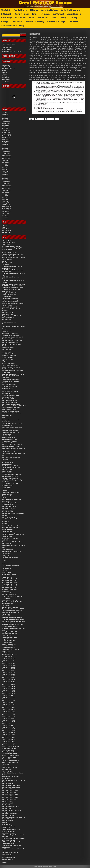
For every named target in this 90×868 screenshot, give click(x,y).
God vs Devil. (6, 372)
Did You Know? (7, 605)
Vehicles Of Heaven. (8, 348)
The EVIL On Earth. (8, 510)
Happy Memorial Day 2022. (10, 632)
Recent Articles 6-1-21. (9, 759)
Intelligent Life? (7, 556)
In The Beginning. (7, 642)
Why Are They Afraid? (9, 452)
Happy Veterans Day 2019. (10, 634)
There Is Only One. (8, 314)
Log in (4, 227)
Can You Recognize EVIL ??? (11, 466)
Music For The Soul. (21, 18)
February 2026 (6, 122)
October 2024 (6, 123)
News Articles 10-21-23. (9, 671)
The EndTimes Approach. (10, 401)
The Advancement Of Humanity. (11, 542)
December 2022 (6, 155)
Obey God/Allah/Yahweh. (9, 385)
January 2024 (6, 132)
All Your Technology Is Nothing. (11, 528)
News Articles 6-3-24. (8, 724)
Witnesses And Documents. (10, 852)
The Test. (5, 515)
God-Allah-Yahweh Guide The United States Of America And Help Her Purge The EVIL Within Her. (13, 621)
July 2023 (5, 143)
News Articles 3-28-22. (9, 692)
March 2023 (5, 150)
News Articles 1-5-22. (8, 660)
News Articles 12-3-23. (9, 685)
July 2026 (5, 113)
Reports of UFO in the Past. (10, 558)
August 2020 (5, 192)
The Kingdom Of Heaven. (9, 339)
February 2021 (6, 182)
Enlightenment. (7, 330)
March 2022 (5, 171)
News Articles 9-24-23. (9, 743)
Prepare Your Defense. (9, 496)
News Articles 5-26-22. (9, 708)
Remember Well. (7, 770)
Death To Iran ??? (7, 263)
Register (4, 225)
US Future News (6, 81)
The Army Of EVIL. (8, 397)
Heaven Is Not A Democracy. (10, 334)
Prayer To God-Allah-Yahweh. (11, 755)
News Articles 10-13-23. (9, 665)
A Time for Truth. (6, 10)
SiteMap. (22, 26)
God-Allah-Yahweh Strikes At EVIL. (12, 286)
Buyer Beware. (6, 422)
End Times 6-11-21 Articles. (10, 369)
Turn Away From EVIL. (9, 517)
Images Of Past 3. (7, 639)
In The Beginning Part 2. (9, 641)
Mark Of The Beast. (8, 653)
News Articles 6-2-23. (8, 718)
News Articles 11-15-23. (9, 676)
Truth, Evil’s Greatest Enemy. (11, 411)
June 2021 (5, 175)
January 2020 (6, 205)
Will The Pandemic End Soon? (11, 457)
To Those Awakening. (8, 318)
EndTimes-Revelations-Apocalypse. (13, 371)
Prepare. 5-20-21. (7, 390)
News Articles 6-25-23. (9, 720)
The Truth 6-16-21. (7, 808)
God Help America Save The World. (12, 266)
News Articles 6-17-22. (9, 717)
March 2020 (5, 201)
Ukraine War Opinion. (8, 826)
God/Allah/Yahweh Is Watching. (11, 289)
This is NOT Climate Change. (11, 446)
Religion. (32, 18)
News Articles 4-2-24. (8, 699)
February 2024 (6, 131)
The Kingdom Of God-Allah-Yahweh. (13, 337)
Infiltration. (5, 491)
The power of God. (8, 312)
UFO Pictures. (6, 824)
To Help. (5, 822)
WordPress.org (6, 232)
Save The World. (74, 22)
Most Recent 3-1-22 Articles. (10, 655)
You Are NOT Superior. (9, 856)
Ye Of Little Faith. (7, 854)
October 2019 (6, 210)
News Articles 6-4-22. (8, 725)
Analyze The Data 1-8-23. (9, 581)
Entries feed (5, 229)
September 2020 (6, 191)
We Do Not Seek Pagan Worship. (12, 413)
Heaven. (35, 14)
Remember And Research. (10, 768)
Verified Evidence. (7, 319)
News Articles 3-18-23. (9, 690)
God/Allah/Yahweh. (6, 14)
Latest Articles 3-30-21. (9, 646)
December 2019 (6, 206)
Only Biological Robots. (9, 748)
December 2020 (6, 185)
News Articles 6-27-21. (9, 722)
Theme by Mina (53, 867)
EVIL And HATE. (7, 471)
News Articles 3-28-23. (9, 694)
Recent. (4, 498)
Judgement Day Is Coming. (10, 300)
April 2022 (5, 169)
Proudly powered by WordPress (41, 867)
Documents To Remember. (10, 607)
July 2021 (5, 173)
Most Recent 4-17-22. (8, 383)
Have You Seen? (7, 635)
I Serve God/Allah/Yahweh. (10, 295)
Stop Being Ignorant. (8, 505)
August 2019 (5, 213)
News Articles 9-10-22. (9, 738)
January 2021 (6, 183)
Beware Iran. (6, 591)
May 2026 (4, 116)
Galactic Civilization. (8, 616)
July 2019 (5, 215)
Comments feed (6, 231)
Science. (54, 18)
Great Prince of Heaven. (9, 69)
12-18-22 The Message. (9, 364)
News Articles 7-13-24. (9, 731)
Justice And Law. (7, 494)
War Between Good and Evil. (11, 519)
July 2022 (5, 164)
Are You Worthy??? (8, 462)
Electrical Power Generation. (11, 431)
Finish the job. (34, 10)
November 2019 (6, 208)
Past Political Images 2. (9, 750)
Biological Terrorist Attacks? (11, 420)
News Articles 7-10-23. (9, 729)
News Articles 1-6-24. (8, 662)
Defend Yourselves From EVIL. (11, 367)
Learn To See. (6, 651)
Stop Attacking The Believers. (11, 503)
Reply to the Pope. (43, 18)
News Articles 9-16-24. (9, 739)
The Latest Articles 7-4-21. (10, 800)
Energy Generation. (8, 529)
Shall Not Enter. (7, 501)
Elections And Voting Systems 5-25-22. (13, 609)
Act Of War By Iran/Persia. (10, 256)
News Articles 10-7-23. (9, 672)
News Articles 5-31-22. (9, 711)
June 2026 (5, 115)
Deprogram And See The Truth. (11, 468)
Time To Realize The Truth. (10, 409)
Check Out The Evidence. (10, 595)
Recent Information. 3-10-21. (10, 392)
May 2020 (4, 198)
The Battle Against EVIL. (9, 507)
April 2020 (5, 199)
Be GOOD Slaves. (7, 464)
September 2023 (6, 139)
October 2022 (6, 159)
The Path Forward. (8, 803)
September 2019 (6, 212)
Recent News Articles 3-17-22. (11, 761)
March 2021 (5, 180)
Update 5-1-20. (6, 828)
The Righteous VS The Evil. (10, 342)
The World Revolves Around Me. (12, 344)
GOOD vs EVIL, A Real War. (10, 484)
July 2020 (5, 194)
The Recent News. (7, 805)
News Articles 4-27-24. (9, 701)
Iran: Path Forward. (58, 14)
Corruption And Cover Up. (10, 600)
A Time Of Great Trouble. (9, 252)
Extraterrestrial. (52, 22)
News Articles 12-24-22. (9, 683)
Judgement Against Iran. (74, 14)
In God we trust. (7, 296)
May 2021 (4, 176)
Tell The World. (7, 778)
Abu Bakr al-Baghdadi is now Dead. (13, 254)
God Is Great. (6, 268)
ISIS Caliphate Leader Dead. (10, 298)
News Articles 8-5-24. (8, 736)
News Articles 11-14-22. (9, 674)
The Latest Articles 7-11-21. (10, 796)
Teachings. (64, 18)
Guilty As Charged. (8, 485)
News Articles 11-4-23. (9, 679)
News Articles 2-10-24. (9, 688)
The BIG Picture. (7, 544)
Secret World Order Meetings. (11, 777)
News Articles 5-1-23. (8, 706)
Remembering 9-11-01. (9, 394)
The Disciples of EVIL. (9, 399)
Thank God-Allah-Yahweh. (10, 307)
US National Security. (8, 833)
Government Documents (22, 14)
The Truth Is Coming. (8, 815)
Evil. (3, 563)
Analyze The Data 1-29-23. (10, 579)
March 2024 (5, 129)
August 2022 (5, 162)
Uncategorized (6, 79)
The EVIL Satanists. (17, 22)
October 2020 (6, 189)
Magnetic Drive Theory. (9, 438)
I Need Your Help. (7, 436)
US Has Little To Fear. (8, 831)
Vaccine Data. (6, 847)
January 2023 (6, 153)
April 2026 (5, 118)
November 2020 (6, 187)
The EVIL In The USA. (8, 784)
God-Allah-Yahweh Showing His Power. (14, 284)
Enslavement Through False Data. (12, 611)
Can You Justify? (7, 593)
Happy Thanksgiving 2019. (10, 293)
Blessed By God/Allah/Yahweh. (11, 365)
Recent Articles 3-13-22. (9, 757)
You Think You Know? (9, 858)
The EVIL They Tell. (8, 512)
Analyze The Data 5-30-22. (10, 584)
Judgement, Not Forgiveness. (11, 302)
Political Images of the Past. (10, 752)
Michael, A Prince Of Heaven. (11, 335)
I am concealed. (45, 14)
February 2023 (6, 152)
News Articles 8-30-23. (9, 732)
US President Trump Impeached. (12, 845)
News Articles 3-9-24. (8, 697)
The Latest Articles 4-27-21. (10, 794)
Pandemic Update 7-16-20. (10, 439)
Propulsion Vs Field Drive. (10, 441)
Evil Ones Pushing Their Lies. (11, 476)
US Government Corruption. (11, 566)
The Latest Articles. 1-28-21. (10, 801)
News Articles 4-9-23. (8, 704)
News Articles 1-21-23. (9, 658)
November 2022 (6, 157)
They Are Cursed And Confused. (12, 316)
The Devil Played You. (9, 508)
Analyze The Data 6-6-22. (9, 588)
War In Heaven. (7, 349)
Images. (63, 22)
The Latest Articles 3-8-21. (10, 792)
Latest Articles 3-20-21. (9, 644)
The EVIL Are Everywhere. (10, 402)
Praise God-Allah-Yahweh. (10, 754)
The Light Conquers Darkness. (11, 404)
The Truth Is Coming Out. (10, 814)
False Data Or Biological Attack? (12, 612)
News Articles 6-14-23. (9, 715)
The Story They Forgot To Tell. (11, 807)
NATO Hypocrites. (7, 657)
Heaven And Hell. (7, 332)
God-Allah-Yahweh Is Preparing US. (71, 10)
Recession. (5, 764)
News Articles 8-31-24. (9, 734)
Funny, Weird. (6, 614)
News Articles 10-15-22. (9, 667)
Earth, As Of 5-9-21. (8, 469)
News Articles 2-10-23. (9, 687)
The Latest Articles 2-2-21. (10, 789)
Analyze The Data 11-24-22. (10, 582)
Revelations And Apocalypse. (11, 395)
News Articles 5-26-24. (9, 709)
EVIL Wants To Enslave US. (10, 478)
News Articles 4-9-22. (8, 702)
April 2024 (5, 127)
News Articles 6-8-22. (8, 727)
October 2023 (6, 138)
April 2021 (5, 178)
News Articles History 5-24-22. (11, 747)
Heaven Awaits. (7, 434)
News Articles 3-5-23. (8, 695)
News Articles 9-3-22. (8, 745)
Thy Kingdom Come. (8, 346)
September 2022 (6, 161)
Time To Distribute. (8, 821)
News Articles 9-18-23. (9, 741)
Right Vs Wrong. (7, 771)
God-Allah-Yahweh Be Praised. (49, 10)
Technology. (74, 18)
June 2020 (5, 196)
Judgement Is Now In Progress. (11, 492)
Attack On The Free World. (10, 589)
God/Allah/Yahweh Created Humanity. (13, 288)
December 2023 (6, 134)
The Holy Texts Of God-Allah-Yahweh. (13, 514)
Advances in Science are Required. (12, 526)
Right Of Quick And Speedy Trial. (12, 499)
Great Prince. (6, 378)
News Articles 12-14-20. (9, 681)
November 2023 (6, 136)
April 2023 (5, 148)
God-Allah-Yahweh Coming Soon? (12, 618)
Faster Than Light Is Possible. (11, 432)
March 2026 (5, 120)
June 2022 (5, 166)
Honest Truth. (6, 489)
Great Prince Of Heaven (45, 3)
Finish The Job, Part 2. (20, 10)
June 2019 (5, 217)
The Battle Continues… (9, 443)
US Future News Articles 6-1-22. (11, 830)
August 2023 (5, 141)
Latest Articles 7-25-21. (9, 648)
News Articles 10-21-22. (9, 669)
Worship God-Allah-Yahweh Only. (35, 22)
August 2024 (5, 125)
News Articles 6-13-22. (9, 713)
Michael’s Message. (7, 18)
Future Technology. (8, 531)
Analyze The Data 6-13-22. (10, 586)
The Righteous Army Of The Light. (12, 341)
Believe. (5, 261)
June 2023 (5, 145)
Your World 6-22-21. (8, 860)
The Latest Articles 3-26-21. (10, 791)
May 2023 (4, 146)
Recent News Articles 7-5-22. (11, 762)
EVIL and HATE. (7, 473)
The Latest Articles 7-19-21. (10, 798)
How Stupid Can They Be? (10, 533)
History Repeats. (7, 487)
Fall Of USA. (6, 265)
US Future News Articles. (8, 26)
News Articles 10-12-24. (9, 664)
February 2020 (6, 203)
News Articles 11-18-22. (9, 678)
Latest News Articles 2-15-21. (11, 649)
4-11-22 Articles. (7, 577)
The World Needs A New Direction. (12, 445)
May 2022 (4, 168)
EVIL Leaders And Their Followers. (12, 475)
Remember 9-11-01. (8, 766)
